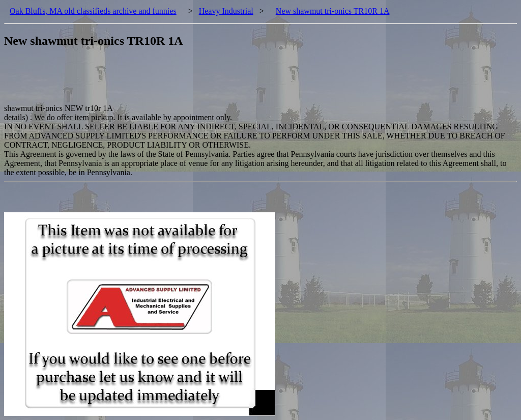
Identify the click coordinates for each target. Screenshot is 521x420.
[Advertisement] (189, 81)
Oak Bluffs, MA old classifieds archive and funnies (93, 11)
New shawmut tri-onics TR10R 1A (333, 11)
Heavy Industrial (226, 11)
